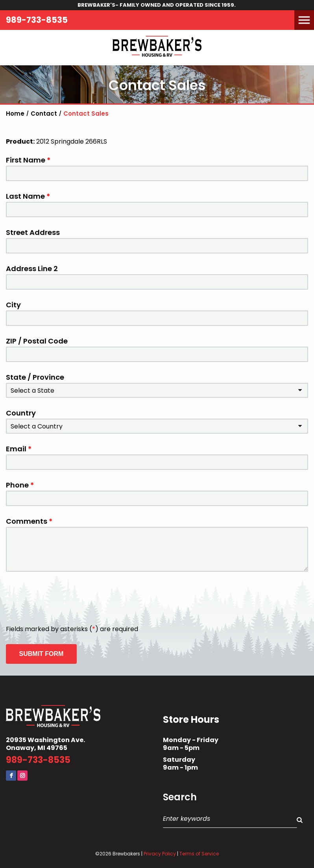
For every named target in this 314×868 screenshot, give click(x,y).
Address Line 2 (32, 269)
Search (180, 797)
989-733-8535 (37, 20)
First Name (28, 160)
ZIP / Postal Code (37, 341)
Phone (20, 485)
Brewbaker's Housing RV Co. (157, 48)
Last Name (28, 196)
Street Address (33, 233)
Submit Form (42, 654)
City (13, 305)
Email (19, 449)
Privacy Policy (160, 854)
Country (21, 413)
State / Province (35, 377)
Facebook (11, 776)
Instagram (22, 776)
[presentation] (66, 599)
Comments (29, 521)
